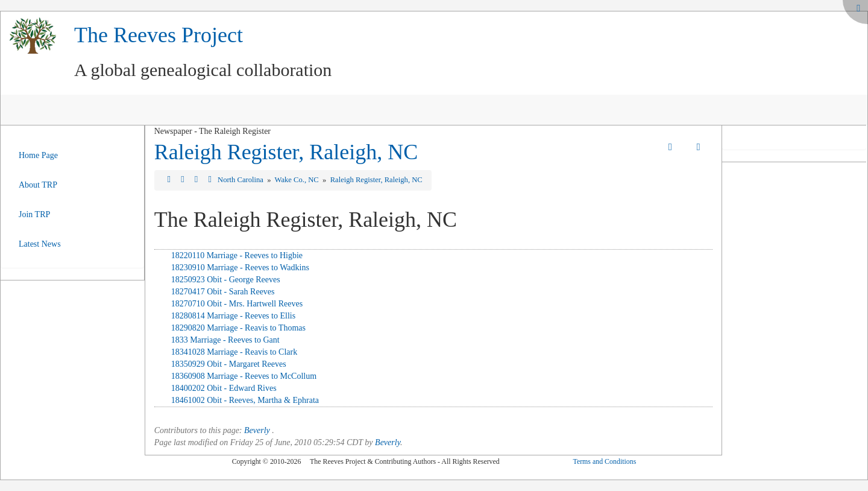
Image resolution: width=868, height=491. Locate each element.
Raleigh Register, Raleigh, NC (286, 152)
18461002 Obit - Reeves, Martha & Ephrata (245, 400)
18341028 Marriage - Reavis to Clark (234, 352)
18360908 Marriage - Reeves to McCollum (244, 376)
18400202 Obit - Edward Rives (224, 388)
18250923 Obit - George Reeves (226, 280)
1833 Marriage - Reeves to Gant (225, 340)
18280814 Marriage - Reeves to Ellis (233, 316)
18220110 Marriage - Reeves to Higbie (237, 255)
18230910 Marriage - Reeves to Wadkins (240, 268)
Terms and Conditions (604, 461)
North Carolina (241, 180)
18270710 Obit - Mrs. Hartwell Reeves (237, 304)
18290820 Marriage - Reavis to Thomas (238, 328)
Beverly (257, 430)
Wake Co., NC (298, 180)
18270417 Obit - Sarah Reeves (223, 292)
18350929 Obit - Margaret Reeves (229, 364)
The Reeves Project (159, 35)
